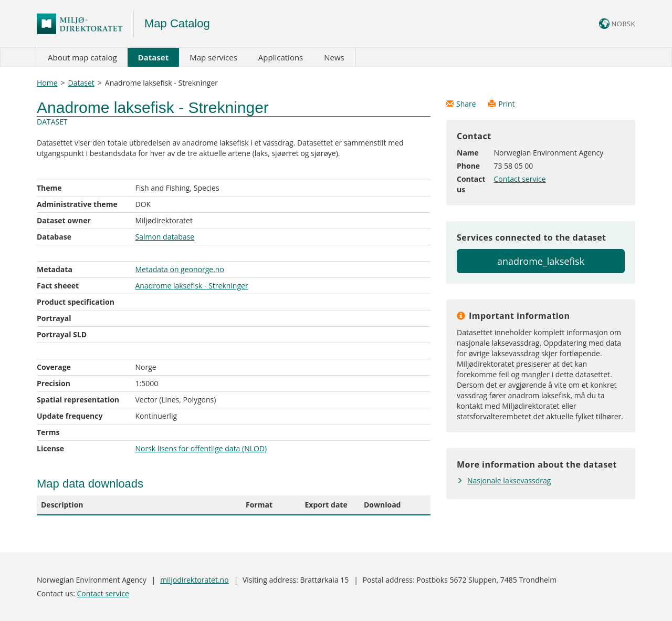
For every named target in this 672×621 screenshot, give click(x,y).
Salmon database (165, 237)
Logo (85, 24)
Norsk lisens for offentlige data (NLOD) (201, 448)
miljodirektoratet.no (194, 580)
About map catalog (82, 57)
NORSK (617, 24)
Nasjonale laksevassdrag (509, 480)
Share (462, 104)
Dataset (154, 57)
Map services (213, 57)
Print (501, 104)
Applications (281, 57)
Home (47, 83)
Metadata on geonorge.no (180, 269)
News (334, 57)
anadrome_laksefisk (541, 261)
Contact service (519, 179)
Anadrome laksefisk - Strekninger (192, 286)
